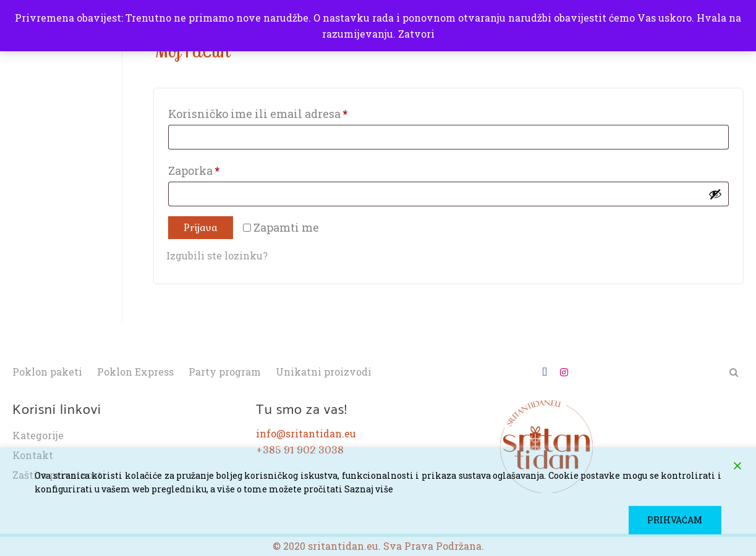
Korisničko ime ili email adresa (284, 112)
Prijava (201, 228)
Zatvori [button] (416, 34)
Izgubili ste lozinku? (217, 255)
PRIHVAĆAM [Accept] (675, 520)
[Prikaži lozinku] (715, 194)
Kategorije (38, 436)
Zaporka (220, 169)
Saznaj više (369, 489)
